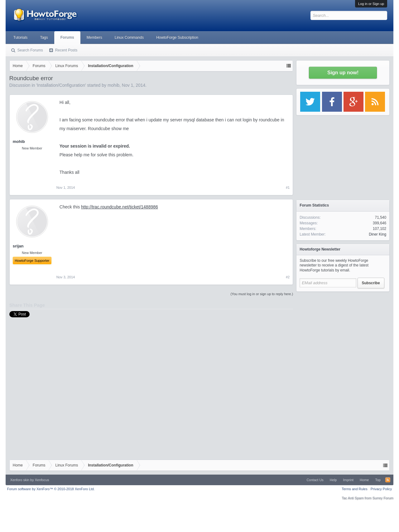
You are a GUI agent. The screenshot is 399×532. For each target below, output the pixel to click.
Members (94, 37)
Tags (44, 37)
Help (333, 480)
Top (378, 480)
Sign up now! (343, 73)
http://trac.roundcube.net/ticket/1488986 (120, 207)
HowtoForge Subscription (177, 37)
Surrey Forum (383, 498)
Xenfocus (42, 480)
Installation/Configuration (61, 85)
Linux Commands (129, 37)
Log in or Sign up (371, 4)
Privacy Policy (381, 489)
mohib (113, 85)
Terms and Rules (355, 489)
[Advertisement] (343, 334)
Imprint (348, 480)
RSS (388, 480)
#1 (288, 188)
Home (364, 480)
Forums (67, 37)
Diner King (377, 234)
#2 (288, 277)
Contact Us (315, 480)
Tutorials (21, 37)
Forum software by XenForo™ (51, 489)
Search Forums (30, 50)
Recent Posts (66, 50)
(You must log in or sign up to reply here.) (262, 294)
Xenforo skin (20, 480)
